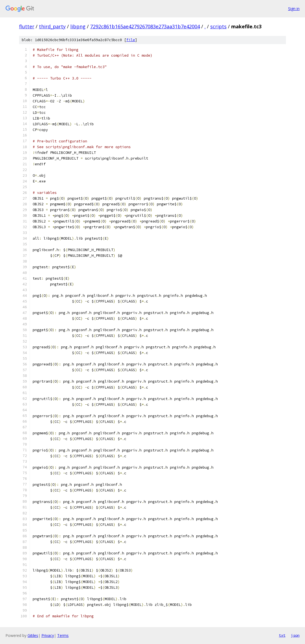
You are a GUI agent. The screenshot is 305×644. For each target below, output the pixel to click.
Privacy (48, 635)
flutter (27, 26)
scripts (218, 26)
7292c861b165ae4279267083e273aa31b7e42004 (145, 26)
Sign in (294, 9)
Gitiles (33, 635)
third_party (52, 26)
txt (282, 635)
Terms (63, 635)
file (131, 40)
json (295, 635)
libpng (78, 26)
